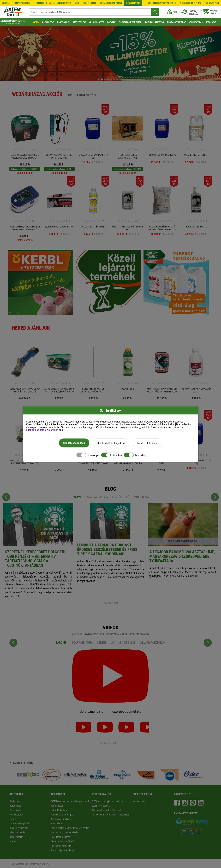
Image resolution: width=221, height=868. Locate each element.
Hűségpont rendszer (60, 837)
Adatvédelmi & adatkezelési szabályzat (110, 815)
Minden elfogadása (74, 443)
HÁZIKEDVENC (48, 22)
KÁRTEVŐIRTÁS (79, 22)
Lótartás (13, 819)
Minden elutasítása (147, 444)
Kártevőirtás (15, 810)
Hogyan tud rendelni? (61, 846)
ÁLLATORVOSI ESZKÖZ (176, 22)
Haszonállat (15, 806)
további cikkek (111, 603)
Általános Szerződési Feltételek (107, 810)
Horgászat (14, 841)
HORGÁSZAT (211, 22)
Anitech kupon (57, 823)
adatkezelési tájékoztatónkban (42, 430)
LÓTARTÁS (112, 22)
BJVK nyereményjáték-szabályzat (108, 801)
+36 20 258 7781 (212, 3)
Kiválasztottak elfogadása (111, 444)
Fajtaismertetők (133, 3)
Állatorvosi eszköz (18, 832)
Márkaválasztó (89, 3)
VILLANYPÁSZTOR (97, 22)
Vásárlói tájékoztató (23, 3)
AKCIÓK (36, 22)
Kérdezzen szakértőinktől (62, 841)
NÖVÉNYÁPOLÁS (196, 22)
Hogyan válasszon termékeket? (65, 832)
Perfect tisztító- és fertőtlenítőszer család (70, 828)
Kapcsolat (40, 3)
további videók (108, 743)
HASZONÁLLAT (63, 22)
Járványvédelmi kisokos (62, 819)
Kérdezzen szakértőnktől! (60, 3)
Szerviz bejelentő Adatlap (111, 3)
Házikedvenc (16, 801)
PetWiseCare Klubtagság (62, 815)
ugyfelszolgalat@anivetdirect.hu (162, 3)
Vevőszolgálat (140, 801)
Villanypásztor (16, 815)
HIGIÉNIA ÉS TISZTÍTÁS (154, 22)
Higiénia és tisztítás (19, 828)
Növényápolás (16, 837)
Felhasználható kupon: (21, 169)
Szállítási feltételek (101, 806)
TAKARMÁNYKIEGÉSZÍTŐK (130, 22)
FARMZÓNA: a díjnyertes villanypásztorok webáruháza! (70, 803)
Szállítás (6, 3)
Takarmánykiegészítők (20, 823)
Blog (77, 3)
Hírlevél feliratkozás (60, 810)
